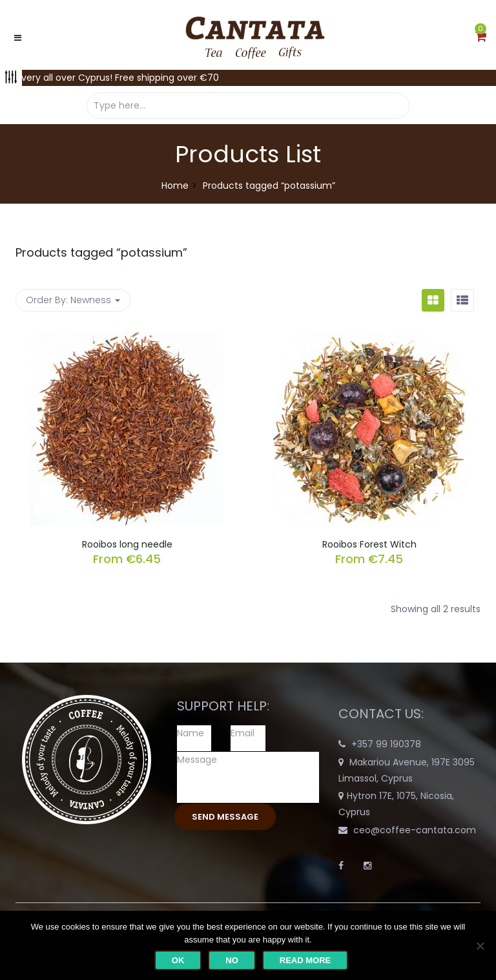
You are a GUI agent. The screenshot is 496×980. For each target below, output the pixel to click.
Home (175, 186)
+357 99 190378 (386, 744)
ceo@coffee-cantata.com (415, 830)
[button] (481, 37)
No (232, 960)
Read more (305, 960)
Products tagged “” (101, 252)
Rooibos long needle (127, 544)
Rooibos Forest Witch (369, 544)
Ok (178, 960)
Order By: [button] (73, 300)
